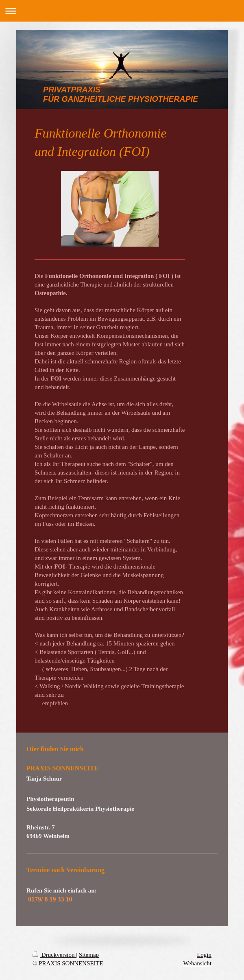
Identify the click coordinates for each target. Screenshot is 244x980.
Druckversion (54, 955)
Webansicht (197, 963)
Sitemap (89, 955)
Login (204, 955)
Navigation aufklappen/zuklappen (122, 11)
